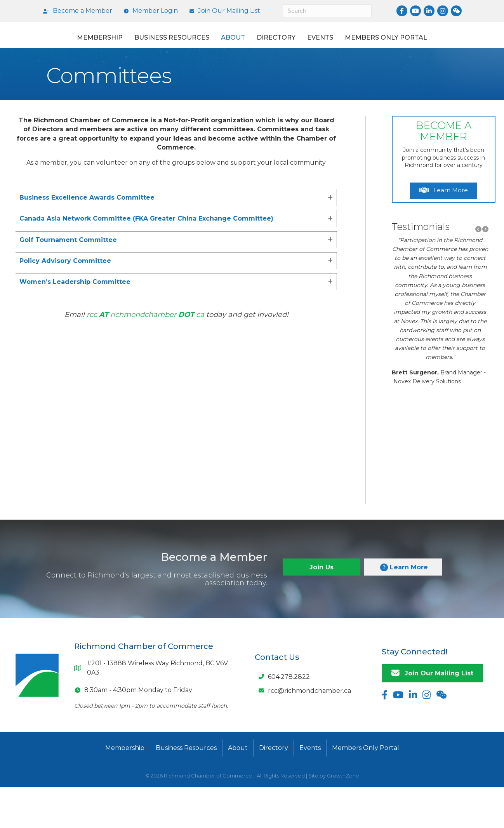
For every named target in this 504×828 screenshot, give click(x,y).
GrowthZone (343, 816)
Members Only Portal (252, 72)
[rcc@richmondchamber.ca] (303, 731)
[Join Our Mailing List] (223, 11)
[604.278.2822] (282, 717)
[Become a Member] (76, 11)
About (224, 44)
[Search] (327, 11)
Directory (379, 44)
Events (423, 44)
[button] (478, 270)
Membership (91, 44)
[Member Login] (149, 11)
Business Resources (163, 44)
